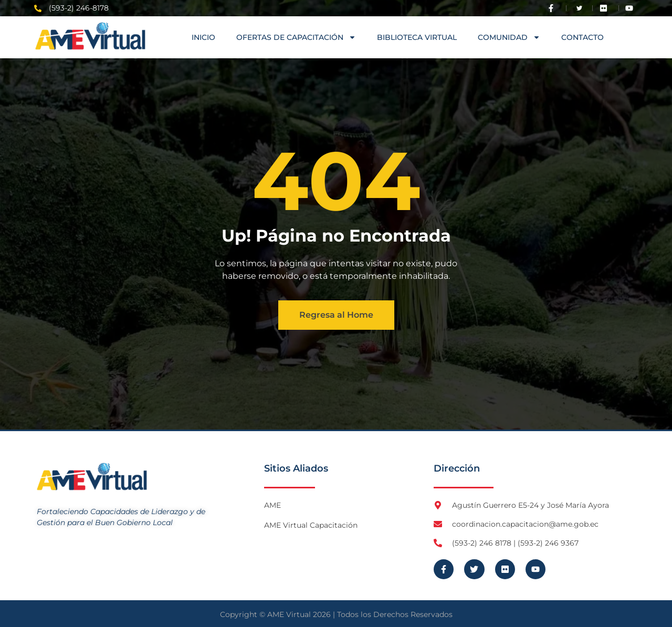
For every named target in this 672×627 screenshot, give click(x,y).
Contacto (582, 37)
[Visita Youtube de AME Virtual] (632, 8)
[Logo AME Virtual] (90, 36)
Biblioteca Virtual (417, 37)
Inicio (203, 37)
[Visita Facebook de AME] (553, 8)
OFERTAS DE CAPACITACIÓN (296, 37)
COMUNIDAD (509, 37)
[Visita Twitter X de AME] (580, 8)
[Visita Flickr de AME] (606, 8)
